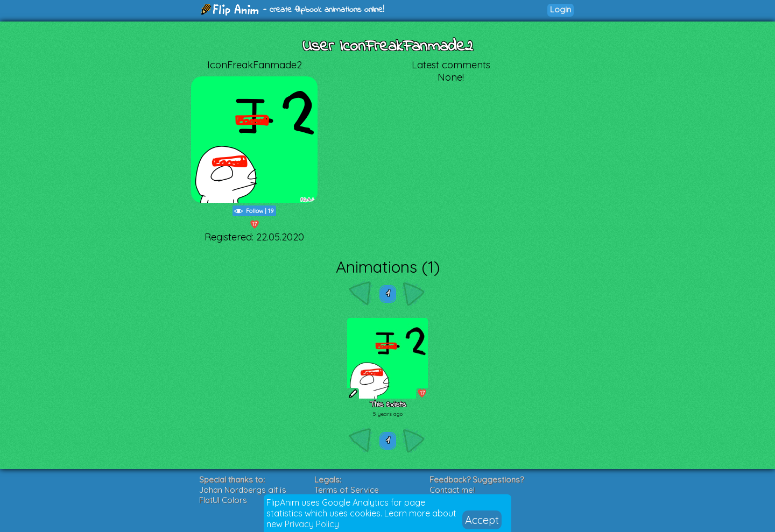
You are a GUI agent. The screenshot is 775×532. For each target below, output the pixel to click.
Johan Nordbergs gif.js (243, 490)
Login (561, 9)
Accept (482, 520)
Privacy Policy (312, 524)
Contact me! (452, 490)
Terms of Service (347, 490)
